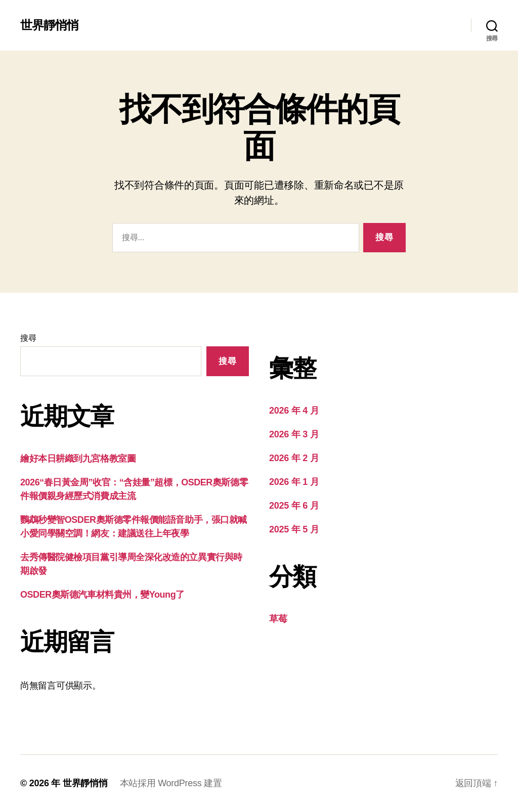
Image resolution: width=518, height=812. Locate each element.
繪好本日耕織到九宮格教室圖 (78, 459)
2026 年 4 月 (294, 411)
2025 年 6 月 (294, 506)
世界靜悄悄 (49, 25)
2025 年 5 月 (294, 529)
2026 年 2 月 (294, 458)
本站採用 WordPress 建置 (171, 783)
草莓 (278, 619)
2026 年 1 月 (294, 482)
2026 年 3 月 (294, 434)
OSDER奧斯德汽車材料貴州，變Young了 (102, 595)
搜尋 (28, 338)
